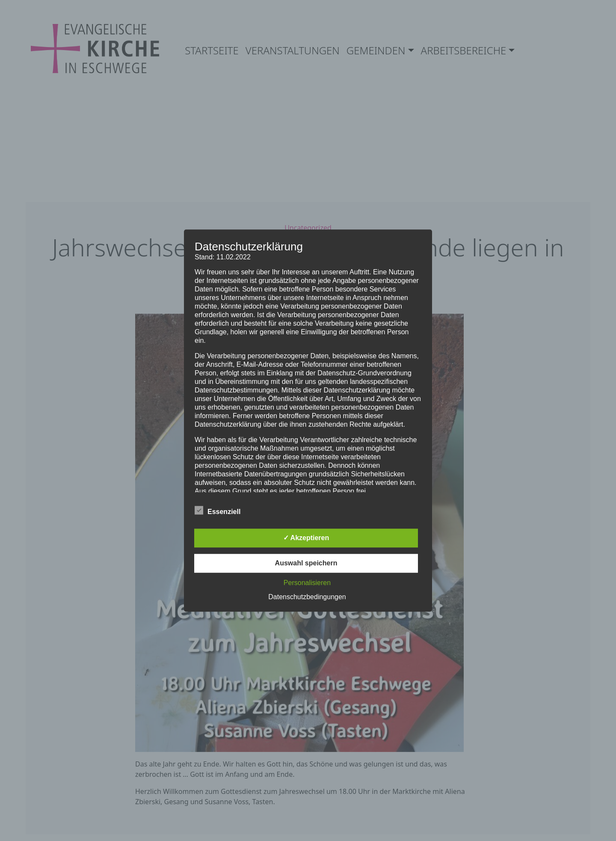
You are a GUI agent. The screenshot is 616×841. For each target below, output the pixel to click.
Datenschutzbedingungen (307, 597)
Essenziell (218, 510)
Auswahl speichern (306, 563)
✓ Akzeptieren (306, 538)
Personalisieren (307, 583)
